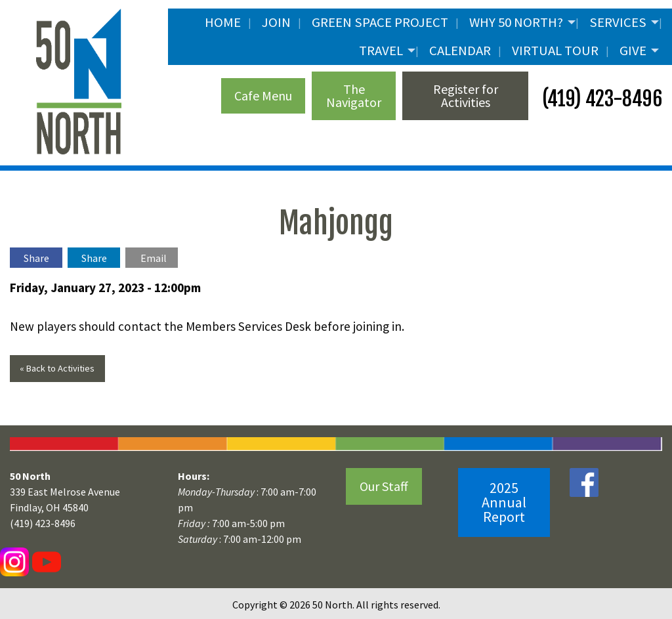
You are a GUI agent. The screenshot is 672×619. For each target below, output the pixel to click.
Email (154, 258)
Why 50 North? (516, 22)
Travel (381, 51)
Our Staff (384, 486)
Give (633, 51)
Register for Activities (466, 96)
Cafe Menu (263, 96)
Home (223, 22)
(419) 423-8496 (600, 99)
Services (618, 22)
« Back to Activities (57, 368)
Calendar (460, 51)
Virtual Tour (555, 51)
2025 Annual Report (504, 502)
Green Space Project (380, 22)
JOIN (276, 22)
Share (36, 258)
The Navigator (354, 96)
